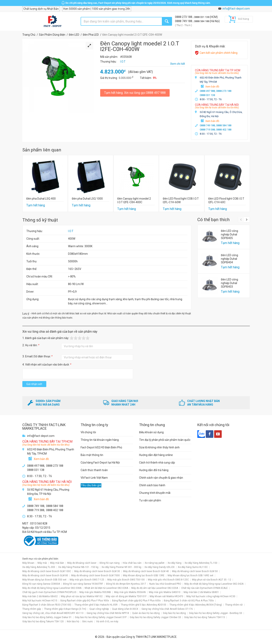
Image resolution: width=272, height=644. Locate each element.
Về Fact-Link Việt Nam (94, 478)
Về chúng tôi (88, 432)
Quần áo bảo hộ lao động (146, 613)
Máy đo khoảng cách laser (82, 563)
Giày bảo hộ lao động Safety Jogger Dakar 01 (47, 617)
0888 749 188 (184, 21)
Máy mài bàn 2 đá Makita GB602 (40, 596)
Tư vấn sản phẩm (150, 500)
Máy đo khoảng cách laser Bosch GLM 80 (45, 575)
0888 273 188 (184, 17)
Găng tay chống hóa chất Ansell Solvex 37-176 (167, 609)
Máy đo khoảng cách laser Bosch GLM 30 (97, 571)
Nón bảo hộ (73, 621)
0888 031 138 (202, 17)
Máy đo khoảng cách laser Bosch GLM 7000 (95, 575)
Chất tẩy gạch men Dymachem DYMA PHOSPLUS (49, 592)
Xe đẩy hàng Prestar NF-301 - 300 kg (121, 567)
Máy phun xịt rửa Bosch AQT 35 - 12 (212, 580)
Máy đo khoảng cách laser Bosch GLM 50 (195, 571)
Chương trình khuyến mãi (155, 493)
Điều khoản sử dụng (151, 432)
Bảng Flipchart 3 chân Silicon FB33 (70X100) (47, 605)
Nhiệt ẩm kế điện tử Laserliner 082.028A (106, 588)
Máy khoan (28, 563)
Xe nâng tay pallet (155, 563)
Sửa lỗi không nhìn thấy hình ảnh (159, 447)
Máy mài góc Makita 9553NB (95, 592)
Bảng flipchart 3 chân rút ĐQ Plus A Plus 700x (189, 601)
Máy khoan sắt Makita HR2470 (166, 596)
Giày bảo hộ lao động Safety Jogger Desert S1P (101, 617)
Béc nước (88, 621)
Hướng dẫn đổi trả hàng (154, 470)
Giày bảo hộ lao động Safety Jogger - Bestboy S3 (216, 613)
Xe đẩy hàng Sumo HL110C (193, 567)
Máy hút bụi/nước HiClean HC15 (40, 601)
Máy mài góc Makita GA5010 (165, 592)
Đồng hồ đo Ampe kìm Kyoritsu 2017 (126, 584)
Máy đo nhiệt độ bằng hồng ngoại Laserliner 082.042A (214, 584)
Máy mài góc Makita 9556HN (130, 592)
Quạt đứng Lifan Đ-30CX (125, 609)
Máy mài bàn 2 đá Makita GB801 (201, 592)
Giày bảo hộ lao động (174, 613)
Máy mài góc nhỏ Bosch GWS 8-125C (168, 580)
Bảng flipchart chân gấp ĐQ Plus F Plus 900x (85, 601)
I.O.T (71, 231)
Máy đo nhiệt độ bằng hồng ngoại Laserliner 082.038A (52, 588)
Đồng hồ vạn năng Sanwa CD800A (41, 584)
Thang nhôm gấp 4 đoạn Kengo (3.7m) (65, 609)
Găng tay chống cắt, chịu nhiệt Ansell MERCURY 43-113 (53, 613)
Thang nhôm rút (234, 605)
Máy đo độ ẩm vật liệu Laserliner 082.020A (155, 588)
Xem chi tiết (178, 64)
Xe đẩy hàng (175, 563)
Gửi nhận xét (34, 384)
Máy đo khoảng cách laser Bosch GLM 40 (146, 571)
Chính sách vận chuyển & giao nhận (161, 478)
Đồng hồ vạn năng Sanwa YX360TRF (83, 584)
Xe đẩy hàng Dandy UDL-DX (160, 567)
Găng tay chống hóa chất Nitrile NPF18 (108, 613)
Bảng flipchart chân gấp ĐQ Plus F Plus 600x (136, 601)
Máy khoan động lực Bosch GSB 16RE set (190, 575)
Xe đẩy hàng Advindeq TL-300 (39, 567)
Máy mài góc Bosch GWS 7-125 (87, 580)
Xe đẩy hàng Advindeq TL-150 (201, 563)
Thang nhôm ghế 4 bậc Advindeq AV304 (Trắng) (196, 605)
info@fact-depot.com (236, 9)
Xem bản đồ (212, 87)
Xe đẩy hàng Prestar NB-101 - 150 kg (78, 567)
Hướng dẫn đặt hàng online (156, 455)
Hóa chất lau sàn (132, 563)
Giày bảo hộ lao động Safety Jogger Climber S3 (155, 617)
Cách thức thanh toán (94, 470)
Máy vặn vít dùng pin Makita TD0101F (126, 596)
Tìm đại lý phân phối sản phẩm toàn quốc (165, 440)
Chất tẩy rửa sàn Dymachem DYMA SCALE (204, 588)
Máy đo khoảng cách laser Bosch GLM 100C (47, 571)
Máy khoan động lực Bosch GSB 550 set (44, 580)
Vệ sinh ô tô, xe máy (107, 621)
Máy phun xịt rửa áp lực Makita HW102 (82, 596)
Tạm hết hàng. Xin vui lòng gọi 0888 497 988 (135, 93)
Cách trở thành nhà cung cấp (157, 463)
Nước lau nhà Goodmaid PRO (165, 584)
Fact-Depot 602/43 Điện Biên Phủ (101, 447)
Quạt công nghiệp (99, 609)
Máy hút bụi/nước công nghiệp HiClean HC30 (211, 596)
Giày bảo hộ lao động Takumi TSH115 (205, 617)
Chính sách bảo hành (152, 485)
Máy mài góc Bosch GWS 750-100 (126, 580)
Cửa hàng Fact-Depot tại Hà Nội (100, 463)
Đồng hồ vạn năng (110, 563)
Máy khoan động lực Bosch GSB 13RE (144, 575)
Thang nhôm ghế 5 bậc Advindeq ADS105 (143, 605)
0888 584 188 (202, 21)
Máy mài (42, 563)
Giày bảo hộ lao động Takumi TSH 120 (43, 621)
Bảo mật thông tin (92, 455)
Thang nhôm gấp (32, 609)
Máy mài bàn (57, 563)
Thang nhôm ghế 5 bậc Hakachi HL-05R (96, 605)
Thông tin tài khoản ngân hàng (100, 440)
